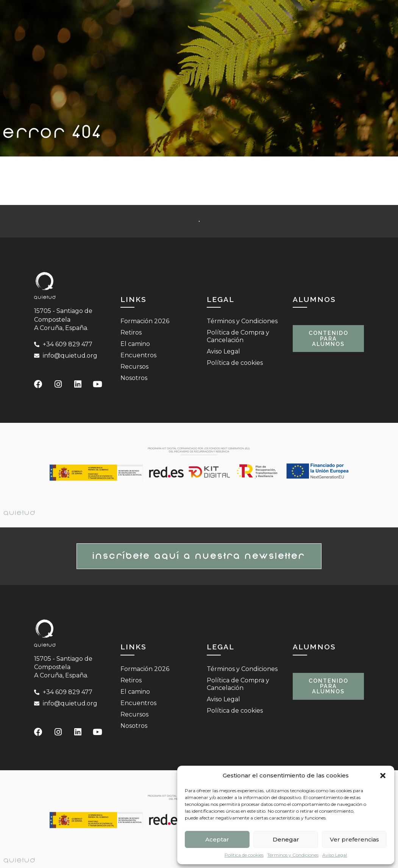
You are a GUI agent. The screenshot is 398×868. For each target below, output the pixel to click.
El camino (135, 344)
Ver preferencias (354, 839)
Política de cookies (244, 855)
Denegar (286, 839)
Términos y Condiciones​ (293, 855)
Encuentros (138, 355)
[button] (383, 776)
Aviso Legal (335, 855)
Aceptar (217, 839)
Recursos (134, 367)
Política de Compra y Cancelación (238, 336)
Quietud (20, 513)
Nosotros (134, 378)
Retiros (131, 332)
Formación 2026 (145, 321)
